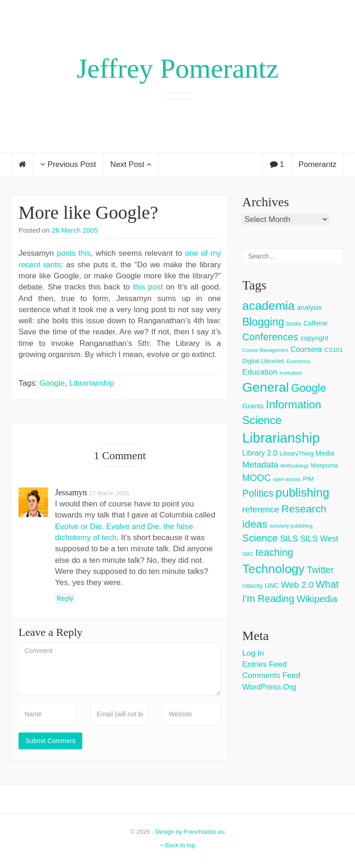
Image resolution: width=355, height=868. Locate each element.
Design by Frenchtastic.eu (190, 832)
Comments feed (271, 675)
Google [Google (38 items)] (309, 388)
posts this (74, 253)
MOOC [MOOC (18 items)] (257, 478)
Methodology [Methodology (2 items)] (295, 466)
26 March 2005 (75, 230)
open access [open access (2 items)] (287, 479)
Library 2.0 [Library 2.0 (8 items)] (260, 453)
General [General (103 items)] (266, 387)
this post (148, 287)
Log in (253, 653)
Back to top (178, 845)
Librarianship (92, 383)
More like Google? (88, 212)
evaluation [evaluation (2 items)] (291, 373)
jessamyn (71, 492)
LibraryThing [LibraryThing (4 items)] (297, 453)
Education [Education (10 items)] (260, 372)
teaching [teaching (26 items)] (274, 552)
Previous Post (68, 164)
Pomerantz (318, 164)
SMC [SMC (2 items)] (248, 554)
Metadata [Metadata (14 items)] (260, 465)
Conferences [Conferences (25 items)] (270, 337)
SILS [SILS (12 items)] (289, 539)
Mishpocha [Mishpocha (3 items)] (324, 466)
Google (52, 383)
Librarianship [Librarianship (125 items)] (281, 438)
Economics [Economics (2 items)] (299, 361)
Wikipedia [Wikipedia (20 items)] (317, 599)
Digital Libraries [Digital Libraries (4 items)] (263, 361)
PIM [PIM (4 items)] (308, 479)
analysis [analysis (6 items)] (309, 307)
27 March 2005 (109, 493)
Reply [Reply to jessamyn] (65, 598)
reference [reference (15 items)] (261, 509)
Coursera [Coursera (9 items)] (306, 349)
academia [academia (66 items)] (269, 306)
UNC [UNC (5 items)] (272, 585)
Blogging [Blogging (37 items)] (263, 322)
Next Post (131, 164)
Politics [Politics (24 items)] (258, 493)
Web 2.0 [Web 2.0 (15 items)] (297, 585)
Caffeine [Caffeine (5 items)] (315, 323)
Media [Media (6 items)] (325, 453)
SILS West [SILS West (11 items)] (319, 539)
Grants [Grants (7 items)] (253, 406)
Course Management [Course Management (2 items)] (265, 350)
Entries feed (264, 664)
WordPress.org (269, 687)
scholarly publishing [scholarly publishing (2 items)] (291, 526)
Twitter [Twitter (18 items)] (321, 570)
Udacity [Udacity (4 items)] (252, 586)
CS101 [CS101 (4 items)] (333, 350)
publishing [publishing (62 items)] (302, 492)
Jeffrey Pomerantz (177, 68)
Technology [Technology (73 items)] (273, 569)
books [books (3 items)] (294, 324)
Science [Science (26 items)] (260, 538)
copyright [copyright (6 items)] (315, 338)
